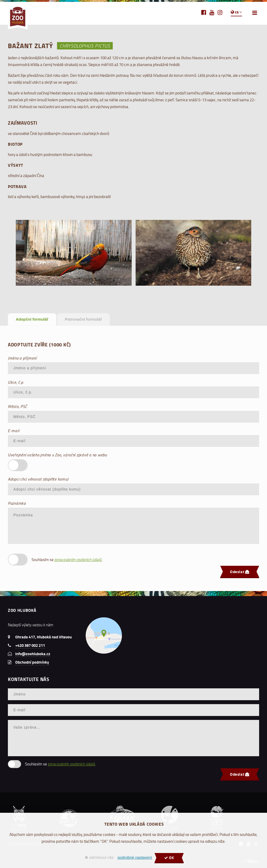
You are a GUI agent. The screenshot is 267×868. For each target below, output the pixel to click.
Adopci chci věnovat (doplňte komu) (38, 479)
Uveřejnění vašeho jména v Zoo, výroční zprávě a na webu (57, 455)
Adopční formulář (32, 319)
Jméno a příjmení (22, 358)
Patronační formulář (83, 319)
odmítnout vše (99, 857)
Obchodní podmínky (32, 662)
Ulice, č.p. (16, 382)
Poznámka (17, 503)
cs (236, 12)
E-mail (14, 431)
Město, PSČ (17, 406)
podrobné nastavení (135, 857)
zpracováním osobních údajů (78, 560)
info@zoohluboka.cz (33, 654)
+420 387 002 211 (30, 645)
